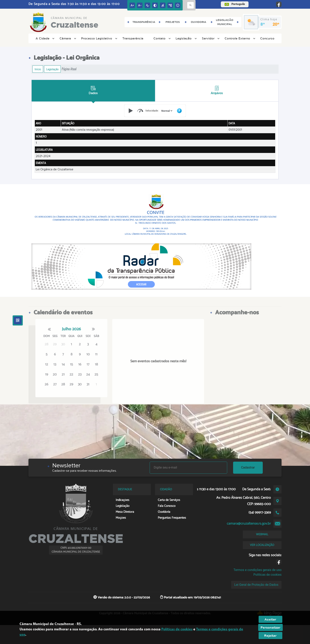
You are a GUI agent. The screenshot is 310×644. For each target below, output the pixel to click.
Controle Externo (239, 38)
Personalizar (270, 627)
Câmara (67, 38)
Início (38, 69)
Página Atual (69, 69)
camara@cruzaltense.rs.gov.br (249, 524)
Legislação (186, 38)
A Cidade (45, 38)
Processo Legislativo (99, 38)
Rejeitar (270, 636)
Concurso (267, 38)
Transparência (133, 38)
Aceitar (270, 619)
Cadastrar (248, 467)
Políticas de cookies (267, 575)
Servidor (210, 38)
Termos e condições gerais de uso (258, 570)
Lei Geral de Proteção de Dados (256, 585)
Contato (162, 38)
